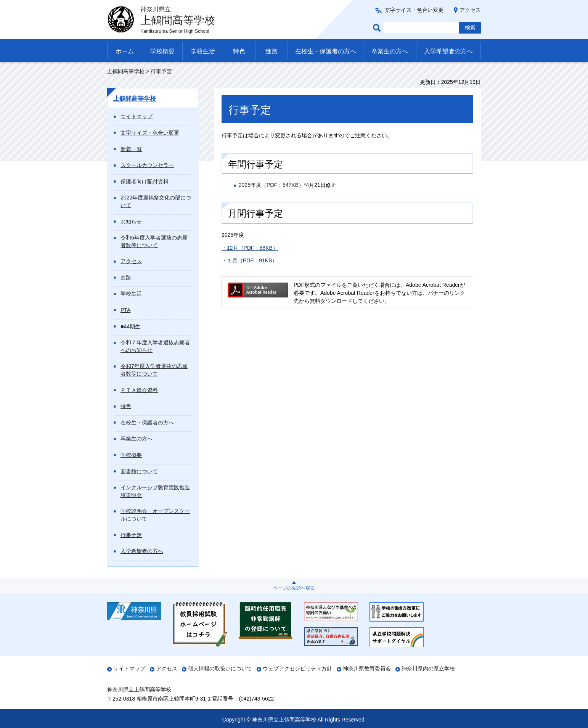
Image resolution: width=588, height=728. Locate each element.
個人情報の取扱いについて (220, 669)
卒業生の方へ (390, 51)
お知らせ (131, 222)
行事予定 (131, 535)
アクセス (470, 10)
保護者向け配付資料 (145, 182)
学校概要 (162, 51)
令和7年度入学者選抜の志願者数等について (154, 370)
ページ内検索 (378, 28)
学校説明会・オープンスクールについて (155, 515)
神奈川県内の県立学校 (428, 669)
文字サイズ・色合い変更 (414, 10)
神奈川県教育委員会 (367, 669)
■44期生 (130, 326)
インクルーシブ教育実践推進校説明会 (155, 491)
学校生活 (203, 51)
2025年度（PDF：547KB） (271, 185)
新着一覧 (131, 149)
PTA (125, 310)
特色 (239, 51)
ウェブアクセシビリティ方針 (297, 669)
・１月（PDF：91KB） (249, 260)
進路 (272, 51)
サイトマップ (137, 116)
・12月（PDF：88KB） (250, 248)
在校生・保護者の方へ (326, 51)
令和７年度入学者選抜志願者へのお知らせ (155, 346)
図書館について (139, 471)
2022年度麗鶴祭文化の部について (156, 201)
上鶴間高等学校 (126, 71)
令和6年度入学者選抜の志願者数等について (154, 241)
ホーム (125, 51)
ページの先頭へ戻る (294, 588)
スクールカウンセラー (147, 165)
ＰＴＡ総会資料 (139, 390)
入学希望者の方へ (448, 51)
